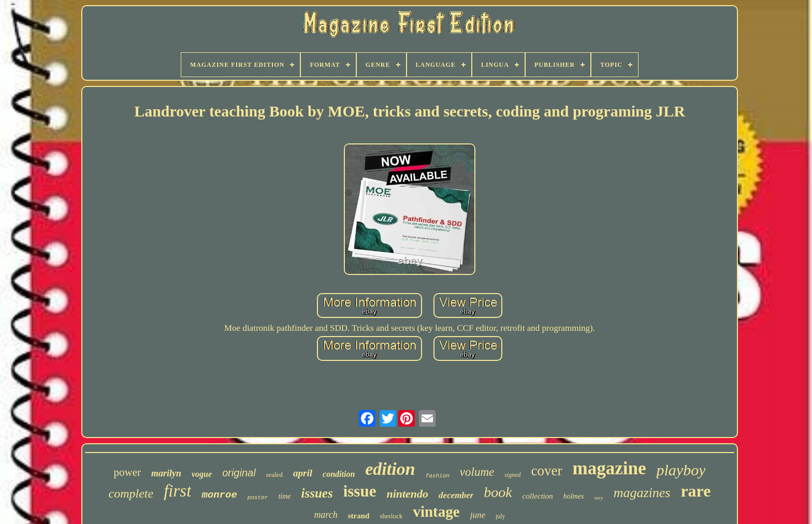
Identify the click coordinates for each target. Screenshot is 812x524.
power (127, 472)
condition (339, 474)
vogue (202, 474)
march (325, 515)
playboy (681, 470)
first (177, 491)
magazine (610, 468)
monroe (219, 495)
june (478, 515)
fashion (438, 476)
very (598, 498)
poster (258, 498)
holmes (574, 496)
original (239, 473)
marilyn (166, 473)
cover (547, 471)
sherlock (391, 516)
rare (695, 491)
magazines (642, 493)
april (303, 473)
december (456, 495)
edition (390, 469)
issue (360, 491)
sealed (274, 475)
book (498, 492)
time (284, 496)
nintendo (407, 494)
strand (359, 516)
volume (477, 472)
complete (131, 493)
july (501, 516)
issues (317, 493)
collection (538, 496)
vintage (436, 512)
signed (512, 475)
